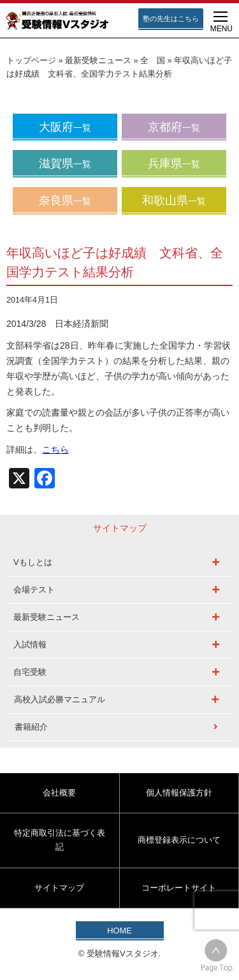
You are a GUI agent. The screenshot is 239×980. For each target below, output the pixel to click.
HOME (119, 931)
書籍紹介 (31, 727)
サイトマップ (59, 888)
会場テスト (34, 590)
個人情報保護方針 (179, 793)
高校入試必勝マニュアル (60, 699)
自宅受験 (30, 672)
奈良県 (65, 200)
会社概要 (59, 793)
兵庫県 (174, 163)
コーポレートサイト (179, 888)
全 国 (153, 61)
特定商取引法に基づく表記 (60, 840)
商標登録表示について (179, 840)
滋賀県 (65, 163)
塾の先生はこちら (171, 19)
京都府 (174, 127)
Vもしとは (33, 562)
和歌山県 (174, 200)
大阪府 (65, 127)
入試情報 (30, 645)
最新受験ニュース (98, 61)
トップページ (31, 61)
